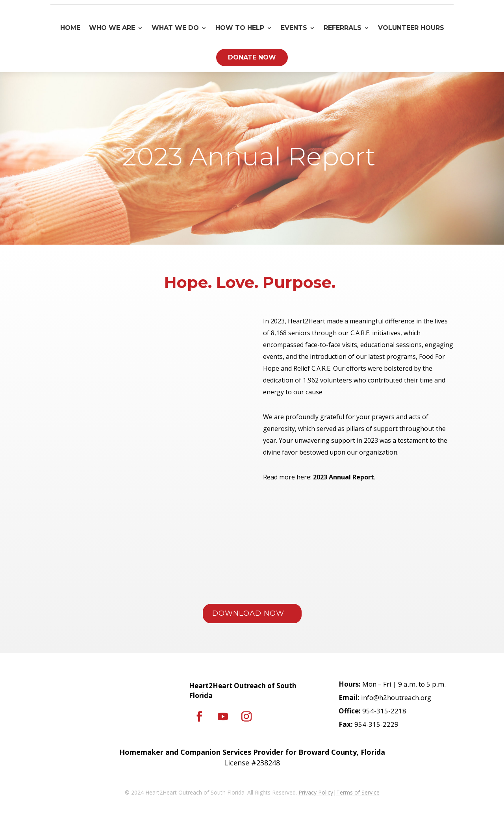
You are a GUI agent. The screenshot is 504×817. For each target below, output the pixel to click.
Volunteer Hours (411, 28)
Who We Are (112, 28)
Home (70, 28)
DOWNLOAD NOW (248, 613)
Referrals (343, 28)
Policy (325, 792)
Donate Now (252, 57)
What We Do (175, 28)
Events (294, 28)
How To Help (240, 28)
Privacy (308, 792)
